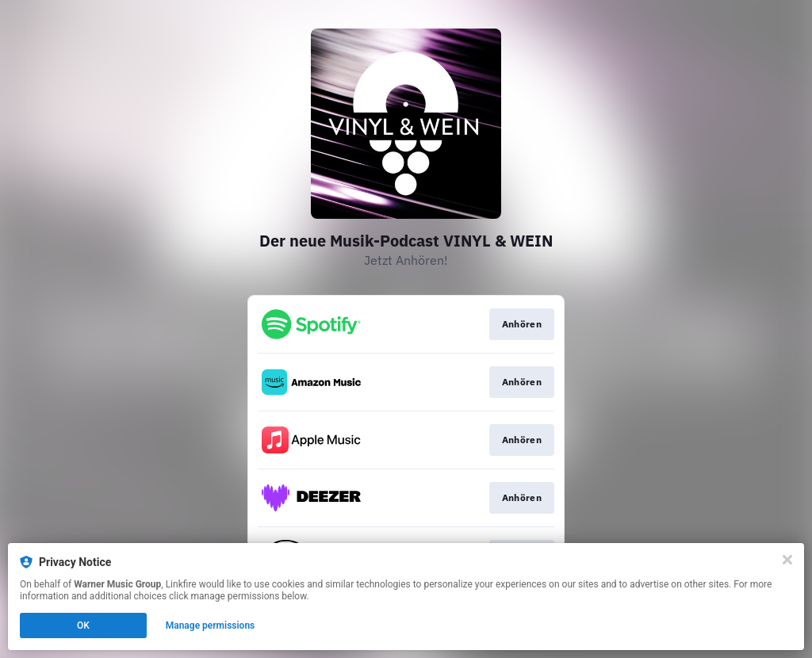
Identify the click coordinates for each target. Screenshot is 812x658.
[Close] (787, 560)
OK (83, 625)
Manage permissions (211, 625)
